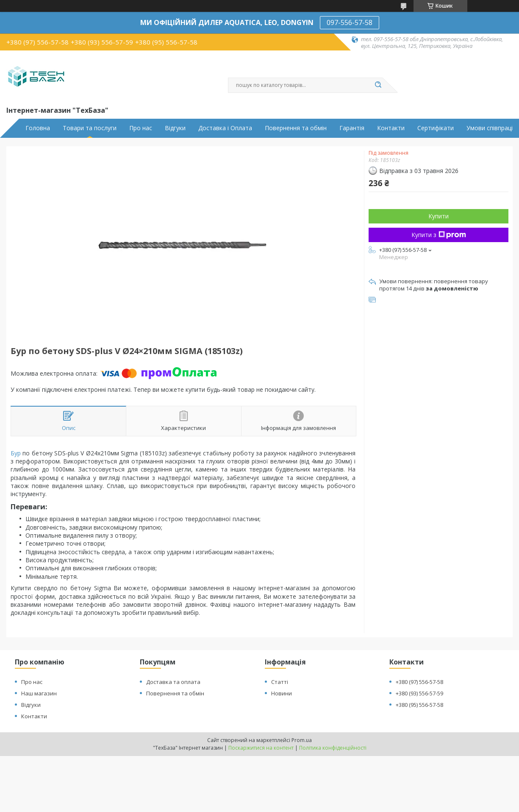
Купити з (439, 235)
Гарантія (352, 128)
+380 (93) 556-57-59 (419, 693)
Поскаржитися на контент (261, 748)
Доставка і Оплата (225, 128)
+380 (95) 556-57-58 (419, 705)
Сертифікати (436, 128)
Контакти (391, 128)
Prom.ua (302, 740)
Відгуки (175, 128)
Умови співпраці (490, 128)
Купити (439, 216)
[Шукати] (378, 85)
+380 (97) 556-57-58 (419, 682)
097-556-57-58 (350, 22)
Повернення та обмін (296, 128)
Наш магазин (39, 693)
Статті (280, 682)
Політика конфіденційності (333, 748)
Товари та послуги (90, 128)
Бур (16, 453)
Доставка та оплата (173, 682)
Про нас (141, 128)
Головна (38, 128)
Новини (282, 693)
